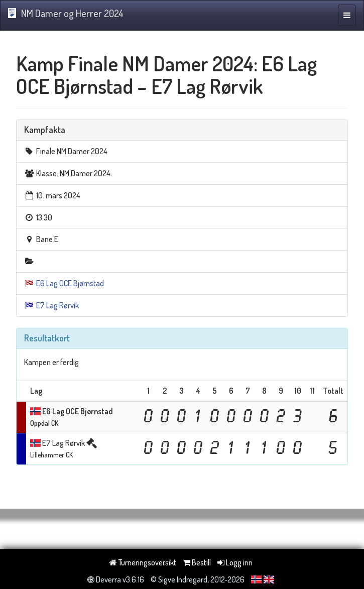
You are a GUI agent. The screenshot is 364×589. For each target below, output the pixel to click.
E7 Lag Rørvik (57, 305)
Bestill (197, 562)
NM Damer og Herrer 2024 (66, 13)
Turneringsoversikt (143, 562)
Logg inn (235, 562)
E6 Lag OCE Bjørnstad (70, 283)
